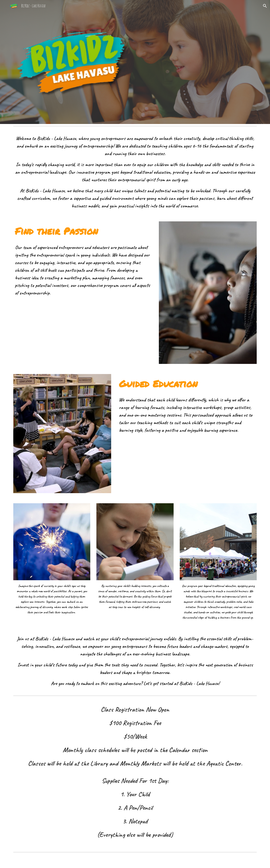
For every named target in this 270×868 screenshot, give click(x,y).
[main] (135, 172)
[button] (265, 6)
